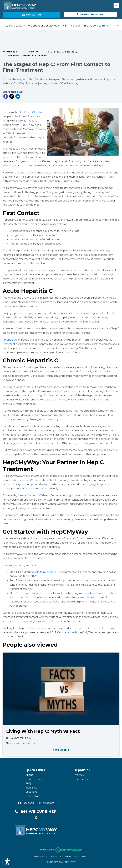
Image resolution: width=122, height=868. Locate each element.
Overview (79, 775)
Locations (31, 792)
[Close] (117, 26)
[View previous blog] (10, 52)
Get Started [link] (32, 15)
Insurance (31, 788)
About (29, 775)
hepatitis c (33, 743)
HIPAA (68, 856)
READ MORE (61, 750)
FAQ (28, 783)
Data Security (56, 856)
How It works (34, 779)
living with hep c (18, 743)
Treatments (80, 779)
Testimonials (33, 796)
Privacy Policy (40, 856)
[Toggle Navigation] (116, 5)
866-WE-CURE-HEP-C (90, 14)
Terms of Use (80, 856)
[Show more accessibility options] (7, 862)
